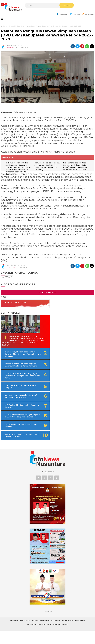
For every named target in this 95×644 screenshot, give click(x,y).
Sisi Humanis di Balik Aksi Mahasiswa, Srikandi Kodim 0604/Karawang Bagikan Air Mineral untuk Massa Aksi (76, 167)
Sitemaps (14, 634)
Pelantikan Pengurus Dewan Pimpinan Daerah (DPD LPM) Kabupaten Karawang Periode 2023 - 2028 (47, 35)
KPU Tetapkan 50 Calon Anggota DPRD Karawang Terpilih (16, 448)
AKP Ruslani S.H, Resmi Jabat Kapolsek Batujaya (15, 415)
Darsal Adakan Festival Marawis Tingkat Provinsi (16, 437)
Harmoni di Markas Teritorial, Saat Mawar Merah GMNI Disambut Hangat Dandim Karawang (48, 167)
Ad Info (35, 634)
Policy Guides (67, 634)
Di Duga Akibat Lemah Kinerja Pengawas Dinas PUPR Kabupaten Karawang (17, 426)
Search (55, 10)
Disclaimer (80, 634)
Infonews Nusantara (47, 638)
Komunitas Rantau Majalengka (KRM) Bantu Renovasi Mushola (15, 404)
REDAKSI (49, 625)
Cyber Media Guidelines (50, 634)
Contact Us (25, 634)
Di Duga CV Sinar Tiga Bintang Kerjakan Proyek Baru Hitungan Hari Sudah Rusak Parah (19, 381)
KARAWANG (11, 48)
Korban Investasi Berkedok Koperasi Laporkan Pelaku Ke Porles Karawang (16, 368)
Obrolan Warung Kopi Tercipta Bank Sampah (14, 393)
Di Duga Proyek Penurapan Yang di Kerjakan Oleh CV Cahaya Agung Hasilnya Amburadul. (20, 356)
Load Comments (47, 292)
